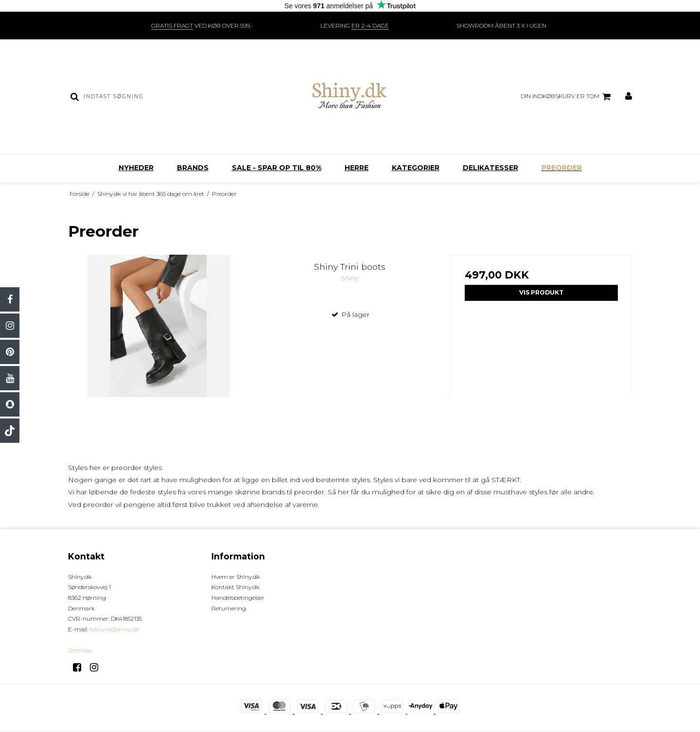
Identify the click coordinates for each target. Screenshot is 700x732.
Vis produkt (541, 292)
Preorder (562, 168)
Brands (193, 168)
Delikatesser (490, 168)
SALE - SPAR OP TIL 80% (277, 168)
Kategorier (416, 168)
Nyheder (136, 168)
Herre (357, 168)
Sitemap (80, 650)
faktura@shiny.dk (114, 629)
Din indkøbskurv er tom (567, 97)
